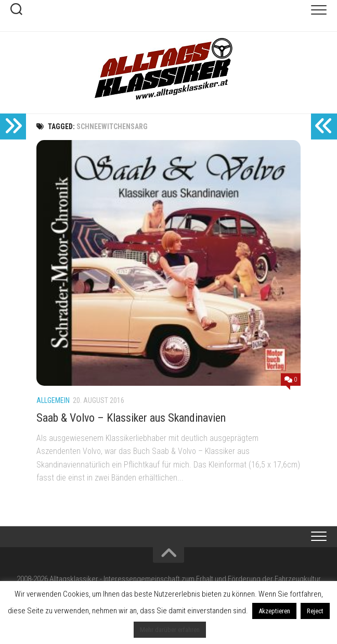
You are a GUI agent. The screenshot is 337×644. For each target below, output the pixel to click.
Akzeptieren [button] (274, 611)
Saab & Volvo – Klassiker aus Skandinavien (131, 418)
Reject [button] (315, 611)
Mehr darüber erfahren (170, 630)
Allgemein (53, 400)
